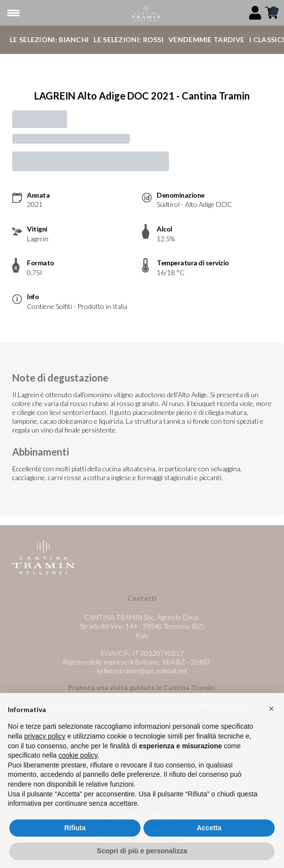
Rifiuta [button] (75, 848)
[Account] (255, 13)
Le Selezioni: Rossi (129, 39)
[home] (146, 13)
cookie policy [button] (78, 775)
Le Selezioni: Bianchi (49, 39)
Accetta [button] (209, 848)
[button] (271, 729)
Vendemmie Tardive (206, 39)
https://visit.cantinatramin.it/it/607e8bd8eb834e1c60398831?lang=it (142, 706)
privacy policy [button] (45, 756)
